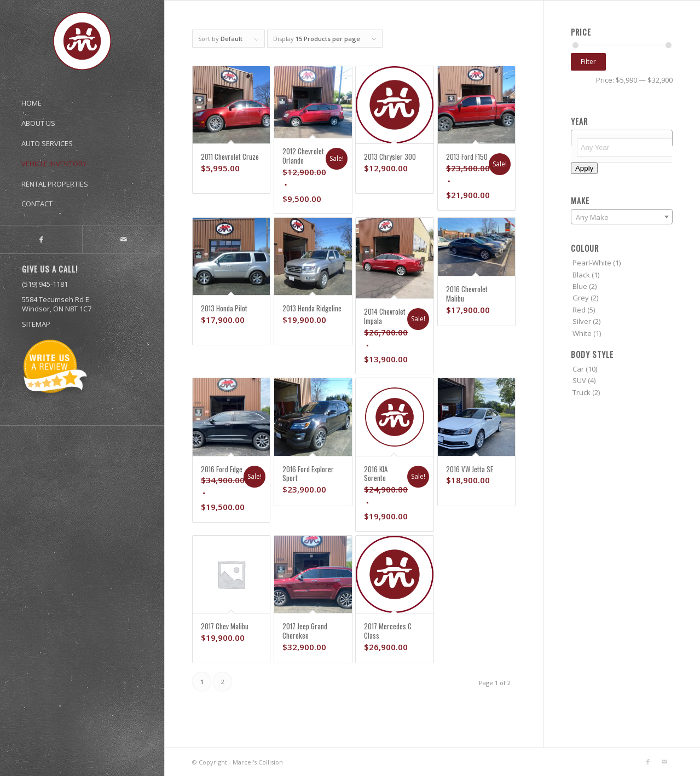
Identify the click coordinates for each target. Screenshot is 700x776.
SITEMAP (36, 324)
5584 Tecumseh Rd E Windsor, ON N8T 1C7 (57, 304)
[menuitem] (82, 98)
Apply (584, 168)
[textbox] (627, 147)
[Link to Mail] (123, 239)
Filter (588, 62)
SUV (579, 380)
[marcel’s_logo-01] (82, 41)
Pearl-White (592, 263)
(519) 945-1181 (45, 284)
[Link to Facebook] (41, 239)
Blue (580, 286)
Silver (582, 321)
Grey (581, 298)
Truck (582, 392)
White (582, 333)
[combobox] (622, 217)
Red (579, 310)
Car (578, 369)
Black (581, 275)
